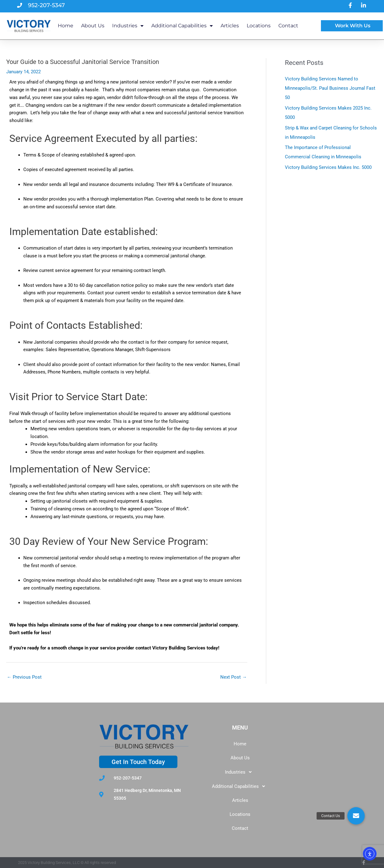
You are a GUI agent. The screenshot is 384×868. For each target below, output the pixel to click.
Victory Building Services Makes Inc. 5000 (328, 167)
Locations (259, 26)
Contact (288, 26)
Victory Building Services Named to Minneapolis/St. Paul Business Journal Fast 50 (330, 88)
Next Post (233, 677)
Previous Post (24, 677)
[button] (240, 772)
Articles (230, 26)
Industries (128, 26)
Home (66, 26)
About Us (93, 26)
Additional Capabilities (182, 26)
